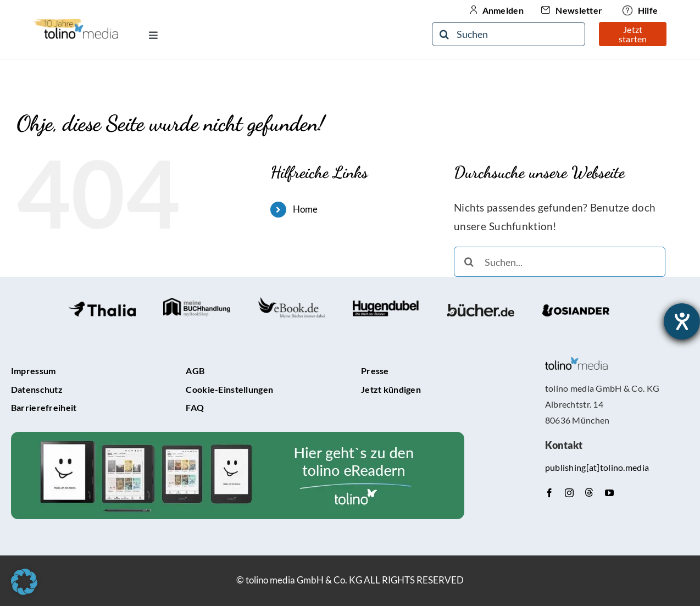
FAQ (195, 407)
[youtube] (609, 493)
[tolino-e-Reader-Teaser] (238, 437)
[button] (24, 582)
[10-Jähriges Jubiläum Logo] (76, 22)
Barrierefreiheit (44, 407)
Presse (375, 371)
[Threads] (589, 492)
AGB (195, 371)
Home (305, 209)
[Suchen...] (560, 262)
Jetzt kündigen (391, 389)
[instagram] (569, 493)
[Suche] (444, 34)
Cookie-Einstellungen (229, 389)
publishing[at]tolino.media (597, 467)
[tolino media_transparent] (577, 362)
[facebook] (549, 493)
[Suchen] (509, 34)
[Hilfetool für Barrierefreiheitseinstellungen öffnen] (682, 321)
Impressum (34, 371)
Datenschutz (37, 389)
